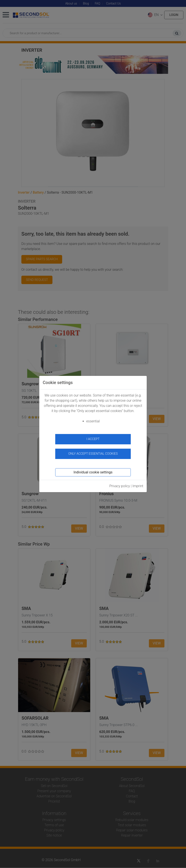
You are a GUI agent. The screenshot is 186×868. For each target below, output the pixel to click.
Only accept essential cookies (93, 454)
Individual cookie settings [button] (93, 472)
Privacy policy (120, 486)
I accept (93, 439)
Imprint (138, 486)
